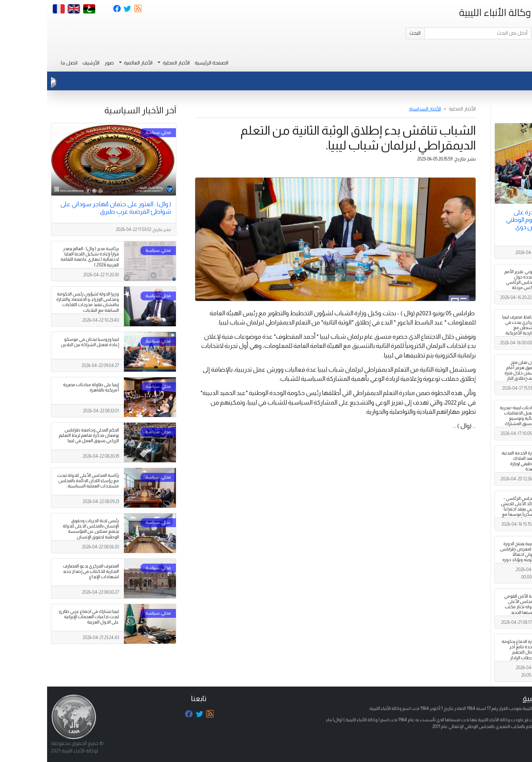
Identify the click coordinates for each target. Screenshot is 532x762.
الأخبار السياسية (378, 109)
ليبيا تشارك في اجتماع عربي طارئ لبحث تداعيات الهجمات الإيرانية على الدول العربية (42, 617)
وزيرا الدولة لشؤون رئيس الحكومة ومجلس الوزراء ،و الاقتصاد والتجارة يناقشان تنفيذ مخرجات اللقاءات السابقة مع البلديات (41, 302)
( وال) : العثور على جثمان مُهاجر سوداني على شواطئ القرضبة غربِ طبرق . (68, 208)
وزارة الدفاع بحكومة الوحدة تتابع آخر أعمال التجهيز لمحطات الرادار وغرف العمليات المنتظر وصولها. (472, 655)
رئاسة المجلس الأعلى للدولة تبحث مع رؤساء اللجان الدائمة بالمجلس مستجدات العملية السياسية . (41, 481)
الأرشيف (44, 63)
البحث (368, 33)
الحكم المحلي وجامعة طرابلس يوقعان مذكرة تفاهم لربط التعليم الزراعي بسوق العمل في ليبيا (42, 435)
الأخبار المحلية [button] (129, 63)
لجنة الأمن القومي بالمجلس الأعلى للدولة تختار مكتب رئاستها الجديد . (473, 604)
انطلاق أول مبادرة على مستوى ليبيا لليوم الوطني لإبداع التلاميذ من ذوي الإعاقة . (491, 223)
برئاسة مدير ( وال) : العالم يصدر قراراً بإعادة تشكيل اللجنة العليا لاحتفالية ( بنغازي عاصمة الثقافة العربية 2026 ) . (43, 257)
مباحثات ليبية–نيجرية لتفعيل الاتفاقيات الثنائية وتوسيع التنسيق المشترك (471, 416)
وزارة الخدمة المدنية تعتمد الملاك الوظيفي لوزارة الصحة (472, 461)
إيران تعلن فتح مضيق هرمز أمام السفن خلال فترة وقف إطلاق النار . (473, 370)
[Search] (431, 33)
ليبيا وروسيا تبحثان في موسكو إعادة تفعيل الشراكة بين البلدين (43, 342)
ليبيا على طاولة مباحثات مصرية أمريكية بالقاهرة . (44, 387)
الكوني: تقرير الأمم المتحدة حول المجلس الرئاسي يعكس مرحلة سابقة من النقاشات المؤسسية (473, 288)
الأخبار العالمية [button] (91, 63)
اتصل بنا (22, 63)
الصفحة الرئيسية (164, 63)
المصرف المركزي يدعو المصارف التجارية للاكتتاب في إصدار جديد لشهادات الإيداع (44, 571)
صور (62, 63)
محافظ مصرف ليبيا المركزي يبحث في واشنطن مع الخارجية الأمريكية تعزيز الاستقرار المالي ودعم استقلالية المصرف (472, 333)
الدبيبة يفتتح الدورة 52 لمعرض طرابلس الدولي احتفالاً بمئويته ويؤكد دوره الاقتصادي (471, 554)
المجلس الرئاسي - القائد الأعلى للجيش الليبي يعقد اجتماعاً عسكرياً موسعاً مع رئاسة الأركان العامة (472, 512)
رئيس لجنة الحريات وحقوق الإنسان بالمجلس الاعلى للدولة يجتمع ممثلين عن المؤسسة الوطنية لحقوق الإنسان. (44, 529)
